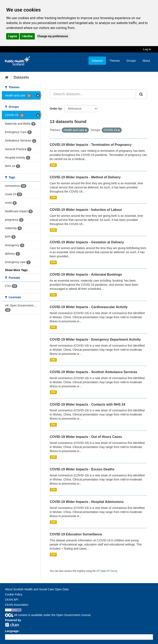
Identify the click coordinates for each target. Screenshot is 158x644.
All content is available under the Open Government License (48, 615)
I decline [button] (27, 36)
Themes (115, 61)
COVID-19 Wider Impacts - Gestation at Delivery (87, 242)
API (98, 571)
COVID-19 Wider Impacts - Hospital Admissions (87, 502)
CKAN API (12, 600)
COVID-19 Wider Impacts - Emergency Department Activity (95, 339)
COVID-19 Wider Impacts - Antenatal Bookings (86, 274)
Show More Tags (16, 270)
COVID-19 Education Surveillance (76, 534)
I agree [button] (13, 36)
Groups (131, 61)
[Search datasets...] (93, 94)
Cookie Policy (14, 594)
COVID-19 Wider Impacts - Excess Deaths (82, 469)
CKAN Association (17, 605)
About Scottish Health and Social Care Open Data (37, 589)
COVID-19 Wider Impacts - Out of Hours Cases (86, 437)
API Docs (111, 571)
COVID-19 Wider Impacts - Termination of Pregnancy (91, 145)
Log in (147, 49)
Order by (56, 109)
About (146, 61)
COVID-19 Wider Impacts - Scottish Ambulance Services (94, 372)
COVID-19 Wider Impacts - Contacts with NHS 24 (88, 404)
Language (12, 631)
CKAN (12, 625)
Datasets (97, 61)
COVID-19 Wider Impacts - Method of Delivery (85, 177)
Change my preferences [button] (53, 36)
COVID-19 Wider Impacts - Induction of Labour (86, 210)
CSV (53, 165)
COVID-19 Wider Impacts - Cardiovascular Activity (89, 307)
